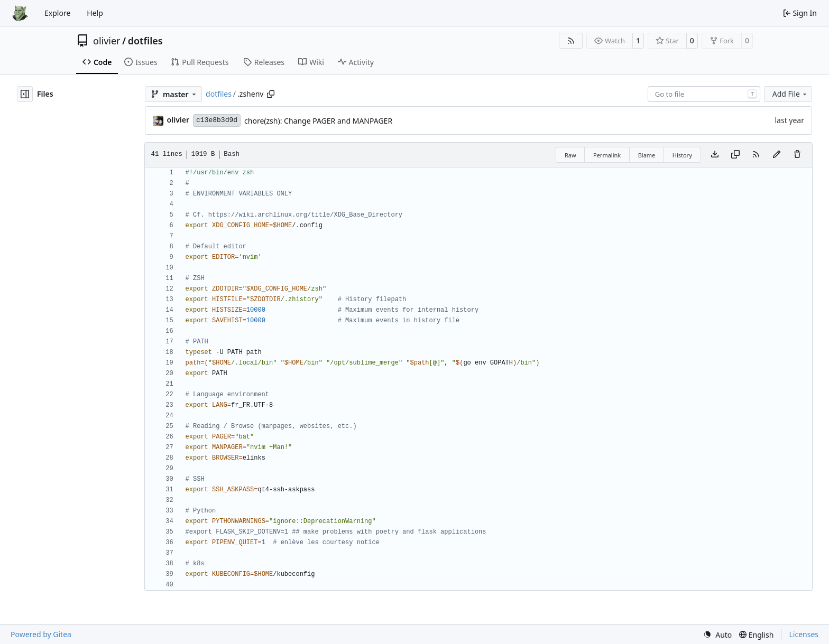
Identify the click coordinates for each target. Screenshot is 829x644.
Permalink (607, 155)
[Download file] (715, 155)
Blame (647, 155)
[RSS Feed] (571, 41)
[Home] (20, 13)
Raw (570, 155)
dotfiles (145, 41)
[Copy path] (271, 94)
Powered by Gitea (41, 634)
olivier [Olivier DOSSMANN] (178, 120)
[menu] (717, 635)
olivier (107, 41)
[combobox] (704, 94)
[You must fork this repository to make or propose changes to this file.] (777, 155)
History (682, 155)
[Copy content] (735, 155)
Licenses (804, 634)
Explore (57, 13)
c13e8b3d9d (217, 120)
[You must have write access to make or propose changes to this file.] (797, 155)
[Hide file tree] (25, 94)
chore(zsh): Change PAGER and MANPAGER (318, 121)
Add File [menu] (790, 94)
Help (95, 13)
